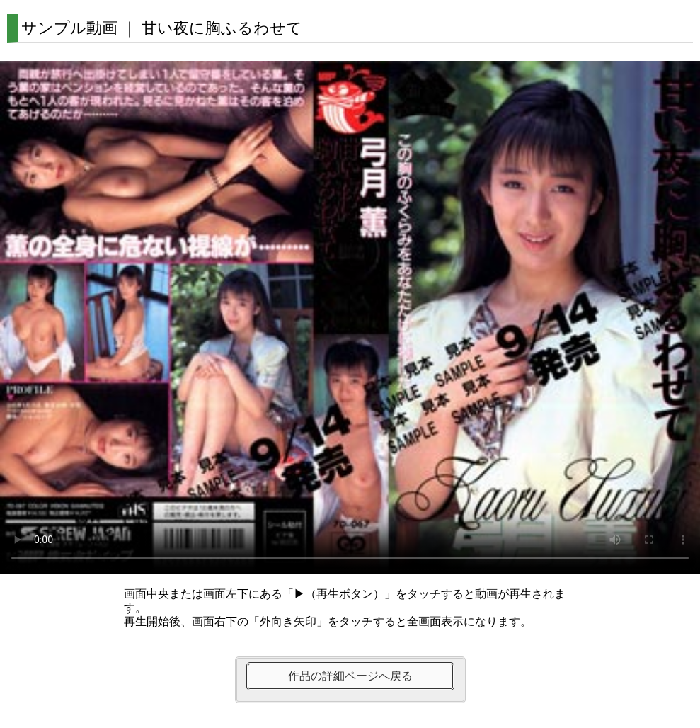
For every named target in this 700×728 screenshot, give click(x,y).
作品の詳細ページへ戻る (350, 676)
